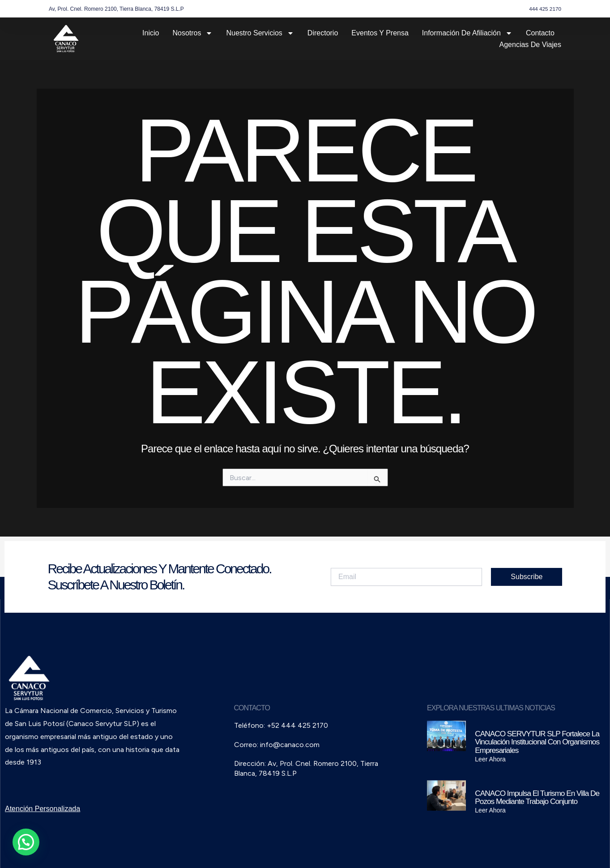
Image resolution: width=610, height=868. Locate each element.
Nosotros (192, 33)
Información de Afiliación (467, 33)
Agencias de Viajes (530, 45)
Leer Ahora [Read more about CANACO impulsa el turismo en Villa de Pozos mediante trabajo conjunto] (490, 810)
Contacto (540, 33)
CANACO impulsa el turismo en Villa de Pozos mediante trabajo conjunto (535, 797)
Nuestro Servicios (260, 33)
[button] (26, 842)
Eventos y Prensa (380, 33)
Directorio (323, 33)
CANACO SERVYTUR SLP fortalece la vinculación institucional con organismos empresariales (535, 742)
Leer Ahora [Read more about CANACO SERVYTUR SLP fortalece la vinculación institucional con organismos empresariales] (490, 759)
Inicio (151, 33)
